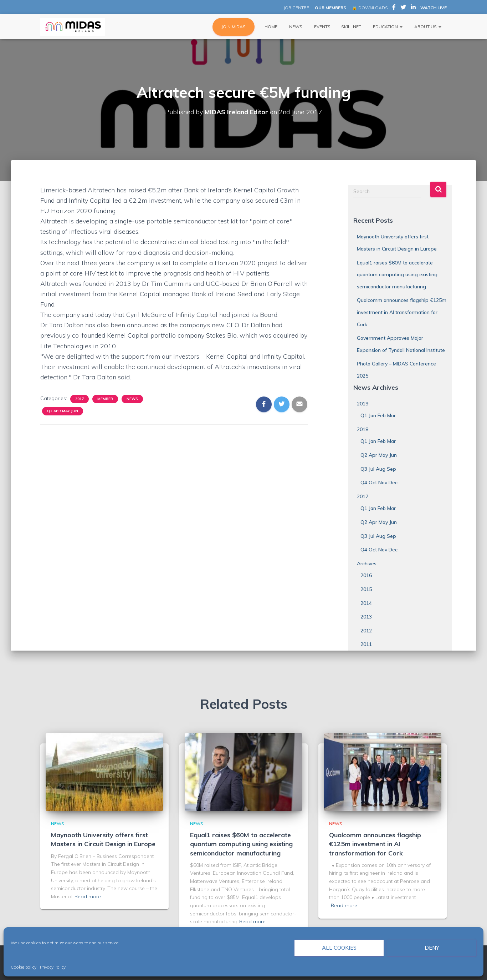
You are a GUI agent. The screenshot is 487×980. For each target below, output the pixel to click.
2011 (366, 644)
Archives (367, 564)
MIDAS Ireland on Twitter (403, 8)
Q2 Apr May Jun (63, 411)
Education (387, 27)
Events (322, 27)
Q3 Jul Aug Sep (378, 469)
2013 (366, 617)
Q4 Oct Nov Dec (379, 483)
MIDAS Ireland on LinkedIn (413, 8)
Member (105, 399)
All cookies (339, 948)
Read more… (89, 896)
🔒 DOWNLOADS (370, 8)
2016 (366, 575)
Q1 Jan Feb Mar (378, 415)
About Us (427, 27)
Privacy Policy (53, 967)
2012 (366, 631)
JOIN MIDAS (234, 27)
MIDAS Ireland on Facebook (394, 8)
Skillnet (351, 27)
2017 (80, 399)
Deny (432, 948)
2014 (366, 603)
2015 (366, 589)
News (295, 27)
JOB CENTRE (296, 8)
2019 (363, 404)
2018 (363, 429)
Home (270, 27)
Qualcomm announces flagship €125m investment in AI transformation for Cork (402, 312)
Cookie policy (24, 967)
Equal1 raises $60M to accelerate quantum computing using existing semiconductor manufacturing (397, 275)
